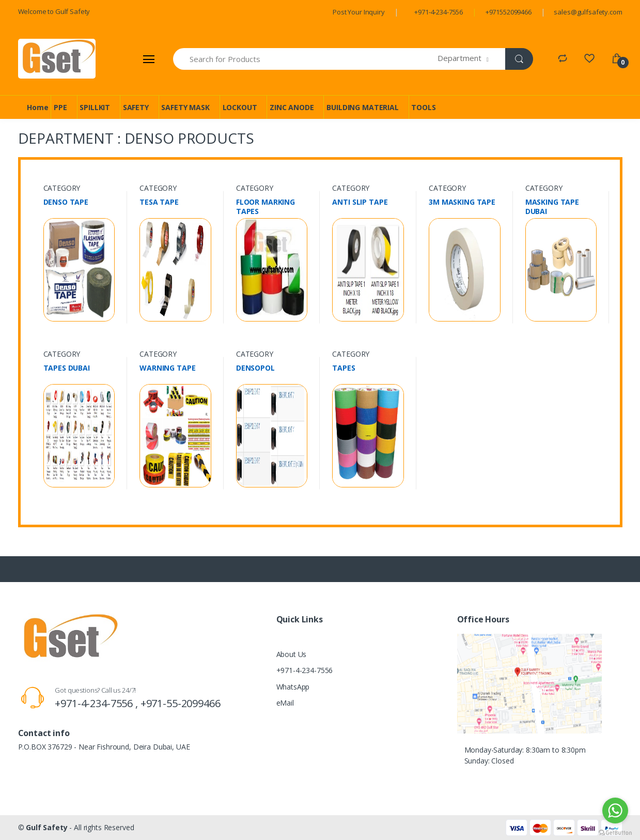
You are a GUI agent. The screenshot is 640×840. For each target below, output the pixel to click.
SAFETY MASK (185, 107)
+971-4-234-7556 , (97, 703)
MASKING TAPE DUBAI (552, 207)
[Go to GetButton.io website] (615, 830)
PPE (60, 107)
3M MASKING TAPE (462, 202)
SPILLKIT (95, 107)
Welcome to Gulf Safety (54, 11)
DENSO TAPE (66, 202)
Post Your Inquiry (359, 12)
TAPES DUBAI (67, 368)
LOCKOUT (240, 107)
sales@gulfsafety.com (588, 12)
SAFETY (136, 107)
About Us (292, 654)
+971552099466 (509, 12)
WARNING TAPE (167, 368)
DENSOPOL (255, 368)
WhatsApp (293, 687)
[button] (471, 59)
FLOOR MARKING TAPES (266, 207)
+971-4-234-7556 (439, 12)
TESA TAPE (159, 202)
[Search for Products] (306, 59)
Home (37, 107)
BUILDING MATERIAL (363, 107)
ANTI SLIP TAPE (360, 202)
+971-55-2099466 (181, 703)
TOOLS (423, 107)
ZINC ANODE (292, 107)
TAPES (344, 368)
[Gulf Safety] (57, 59)
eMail (285, 703)
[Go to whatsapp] (615, 811)
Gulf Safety (46, 827)
